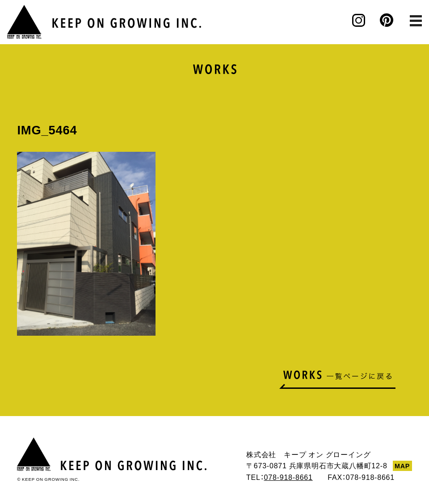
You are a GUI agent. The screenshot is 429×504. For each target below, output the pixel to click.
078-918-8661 (288, 477)
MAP (402, 466)
